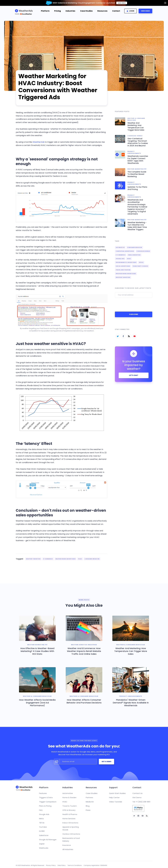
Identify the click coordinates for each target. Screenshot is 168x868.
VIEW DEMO (145, 11)
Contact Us (137, 793)
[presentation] (133, 304)
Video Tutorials (116, 802)
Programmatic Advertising (126, 262)
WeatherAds (39, 142)
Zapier (42, 844)
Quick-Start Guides (117, 793)
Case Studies (86, 11)
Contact (116, 11)
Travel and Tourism (123, 270)
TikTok (42, 823)
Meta (41, 819)
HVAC (80, 559)
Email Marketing (134, 255)
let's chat (134, 375)
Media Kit (90, 802)
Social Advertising (123, 266)
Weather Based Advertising (66, 559)
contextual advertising (125, 251)
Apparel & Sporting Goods (71, 828)
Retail (141, 262)
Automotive (120, 247)
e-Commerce (48, 559)
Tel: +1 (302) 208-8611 (141, 802)
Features (43, 793)
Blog (88, 806)
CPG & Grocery (69, 810)
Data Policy (62, 865)
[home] (24, 11)
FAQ (41, 810)
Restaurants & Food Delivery (71, 840)
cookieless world (143, 251)
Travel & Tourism (70, 806)
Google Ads (120, 259)
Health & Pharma (70, 814)
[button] (45, 11)
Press (88, 810)
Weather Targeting (33, 559)
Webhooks (44, 848)
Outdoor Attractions (71, 834)
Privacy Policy (51, 865)
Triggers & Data (46, 797)
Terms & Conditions (75, 865)
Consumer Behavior (92, 559)
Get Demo (137, 797)
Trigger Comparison (48, 802)
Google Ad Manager (48, 840)
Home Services (69, 819)
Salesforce (44, 835)
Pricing (58, 11)
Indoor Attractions (70, 823)
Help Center (114, 797)
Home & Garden (69, 797)
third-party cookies (140, 266)
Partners (89, 797)
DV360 (42, 831)
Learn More (122, 3)
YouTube (43, 827)
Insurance (67, 845)
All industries (68, 849)
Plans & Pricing (45, 806)
